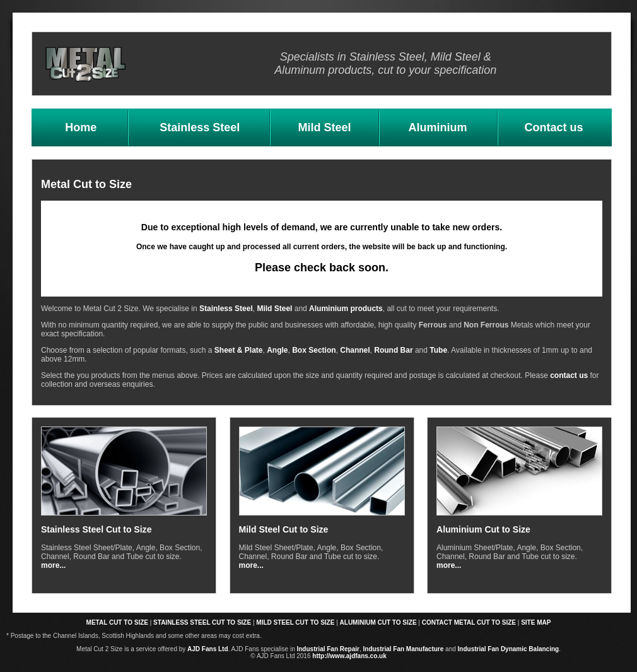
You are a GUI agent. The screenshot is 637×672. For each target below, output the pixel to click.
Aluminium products (346, 309)
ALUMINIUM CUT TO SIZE (378, 622)
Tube (438, 350)
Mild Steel (325, 127)
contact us (569, 375)
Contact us (553, 127)
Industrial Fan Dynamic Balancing (509, 649)
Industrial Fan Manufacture (404, 649)
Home (81, 127)
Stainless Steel (200, 127)
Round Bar (393, 350)
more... (53, 565)
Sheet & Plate (239, 350)
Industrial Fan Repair (328, 649)
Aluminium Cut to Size (483, 529)
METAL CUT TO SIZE (117, 622)
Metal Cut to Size (86, 184)
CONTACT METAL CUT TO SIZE (469, 622)
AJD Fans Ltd (207, 649)
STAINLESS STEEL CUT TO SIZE (202, 622)
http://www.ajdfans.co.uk (349, 656)
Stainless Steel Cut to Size (96, 529)
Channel (355, 350)
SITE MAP (536, 622)
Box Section (314, 350)
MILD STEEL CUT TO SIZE (295, 622)
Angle (277, 350)
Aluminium (437, 127)
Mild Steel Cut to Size (284, 529)
